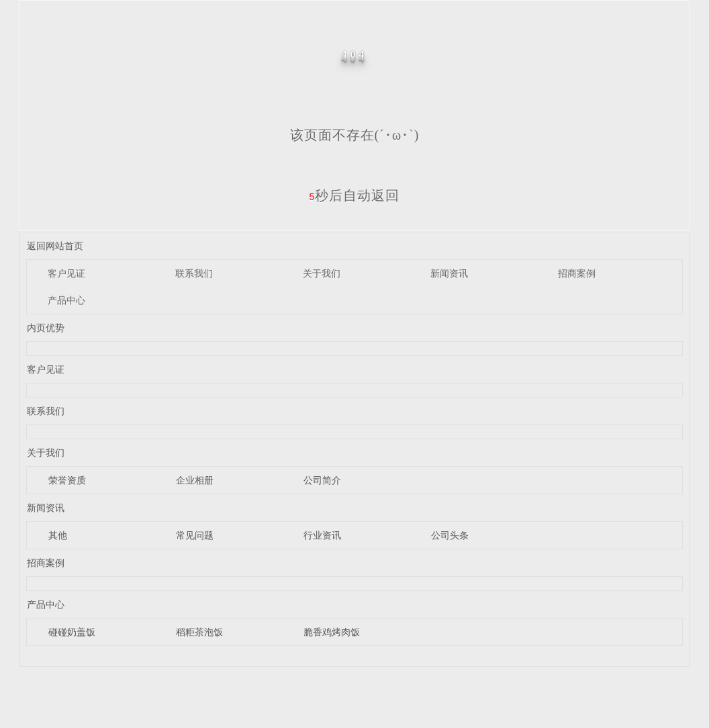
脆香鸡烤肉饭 (332, 632)
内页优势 (46, 328)
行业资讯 (322, 535)
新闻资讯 (449, 273)
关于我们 (322, 273)
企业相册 (195, 480)
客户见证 (66, 273)
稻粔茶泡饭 (199, 632)
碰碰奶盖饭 (72, 632)
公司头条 (450, 535)
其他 (58, 535)
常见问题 (195, 535)
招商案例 (577, 273)
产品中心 (66, 300)
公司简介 (322, 480)
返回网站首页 (55, 246)
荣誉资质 (67, 480)
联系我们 (194, 273)
